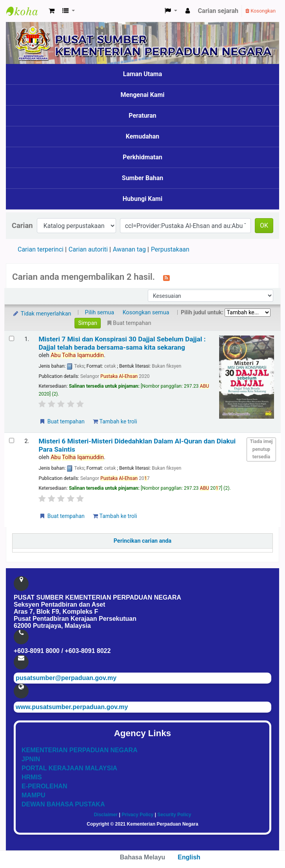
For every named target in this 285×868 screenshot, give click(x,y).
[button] (52, 11)
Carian (22, 225)
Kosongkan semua (146, 313)
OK (264, 225)
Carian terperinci (41, 249)
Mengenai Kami (143, 95)
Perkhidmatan (142, 157)
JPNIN (31, 759)
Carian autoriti (88, 249)
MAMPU (33, 795)
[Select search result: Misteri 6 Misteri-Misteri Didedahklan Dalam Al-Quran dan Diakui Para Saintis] (12, 440)
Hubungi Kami (142, 199)
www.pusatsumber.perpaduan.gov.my (72, 707)
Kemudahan (143, 136)
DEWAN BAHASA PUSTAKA (63, 804)
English (189, 857)
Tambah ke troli (115, 421)
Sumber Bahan (142, 178)
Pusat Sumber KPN (26, 11)
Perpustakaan (170, 249)
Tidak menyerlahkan (42, 314)
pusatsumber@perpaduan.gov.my (66, 678)
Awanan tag (129, 249)
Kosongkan (260, 11)
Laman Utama (143, 74)
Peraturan (142, 116)
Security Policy (174, 815)
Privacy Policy (137, 815)
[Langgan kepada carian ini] (166, 277)
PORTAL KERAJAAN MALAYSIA (69, 768)
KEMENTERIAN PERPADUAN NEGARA (80, 750)
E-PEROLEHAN (44, 786)
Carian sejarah (218, 11)
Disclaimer (106, 815)
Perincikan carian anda (143, 541)
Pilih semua (100, 313)
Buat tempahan (62, 421)
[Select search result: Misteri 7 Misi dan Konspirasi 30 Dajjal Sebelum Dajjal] (12, 338)
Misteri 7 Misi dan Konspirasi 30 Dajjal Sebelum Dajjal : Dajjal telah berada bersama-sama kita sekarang (122, 343)
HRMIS (32, 777)
